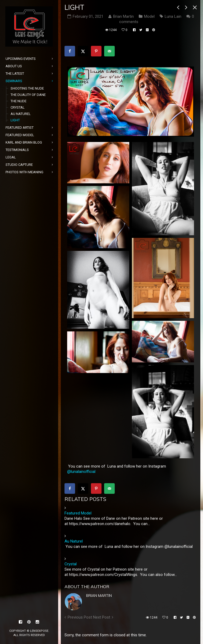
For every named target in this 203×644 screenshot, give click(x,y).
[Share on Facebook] (70, 51)
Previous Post (80, 617)
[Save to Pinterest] (96, 51)
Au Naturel (74, 541)
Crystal (71, 564)
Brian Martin (99, 596)
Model (149, 16)
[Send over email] (109, 51)
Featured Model (78, 513)
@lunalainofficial (81, 472)
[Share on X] (83, 51)
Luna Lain (173, 16)
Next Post (102, 617)
